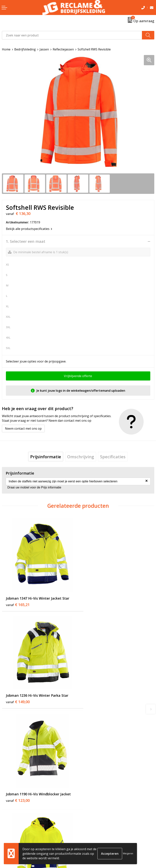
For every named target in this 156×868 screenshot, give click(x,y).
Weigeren (128, 853)
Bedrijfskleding (25, 49)
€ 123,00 (18, 692)
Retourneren (11, 837)
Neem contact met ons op (23, 428)
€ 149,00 (94, 599)
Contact (7, 832)
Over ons (86, 767)
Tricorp (85, 772)
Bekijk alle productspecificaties (29, 229)
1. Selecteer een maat (26, 241)
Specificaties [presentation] (113, 457)
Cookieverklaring (92, 837)
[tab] (46, 457)
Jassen (44, 49)
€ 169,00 (94, 692)
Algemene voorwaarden (97, 832)
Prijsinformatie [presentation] (46, 457)
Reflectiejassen (63, 49)
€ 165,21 (18, 599)
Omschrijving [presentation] (81, 457)
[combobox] (72, 35)
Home (6, 49)
